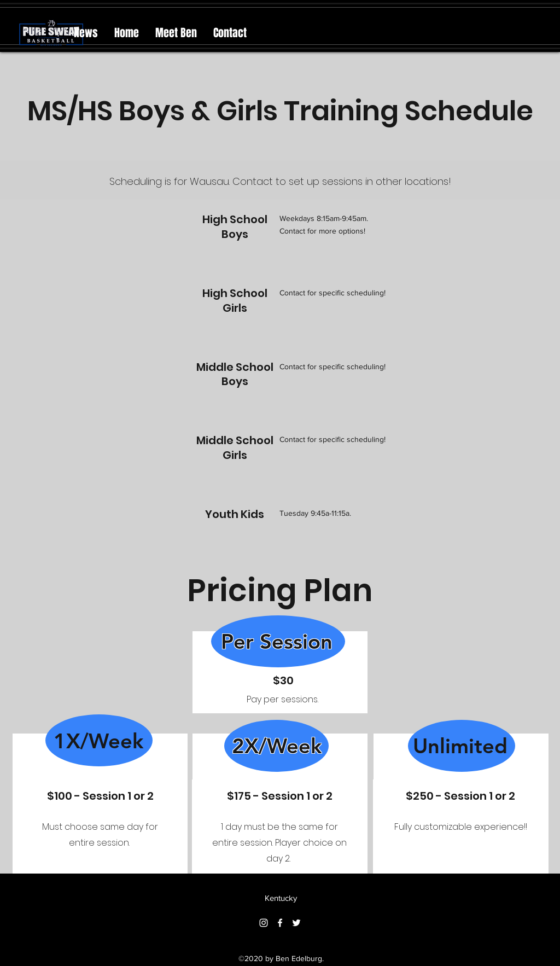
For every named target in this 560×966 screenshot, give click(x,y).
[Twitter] (296, 923)
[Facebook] (280, 923)
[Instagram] (264, 923)
